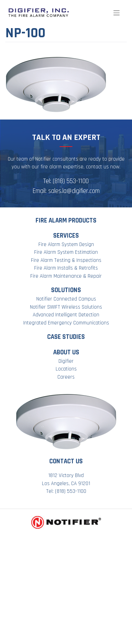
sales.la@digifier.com (74, 191)
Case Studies (66, 337)
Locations (66, 369)
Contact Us (66, 461)
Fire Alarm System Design (66, 244)
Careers (66, 377)
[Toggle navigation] (117, 13)
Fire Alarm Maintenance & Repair (66, 276)
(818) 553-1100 (71, 181)
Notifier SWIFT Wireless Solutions (66, 307)
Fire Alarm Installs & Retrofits (66, 268)
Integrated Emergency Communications (66, 323)
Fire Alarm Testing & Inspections (66, 260)
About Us (66, 352)
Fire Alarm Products (66, 221)
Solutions (66, 290)
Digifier (66, 361)
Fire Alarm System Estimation (66, 252)
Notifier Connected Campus (66, 299)
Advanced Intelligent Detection (66, 315)
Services (66, 236)
